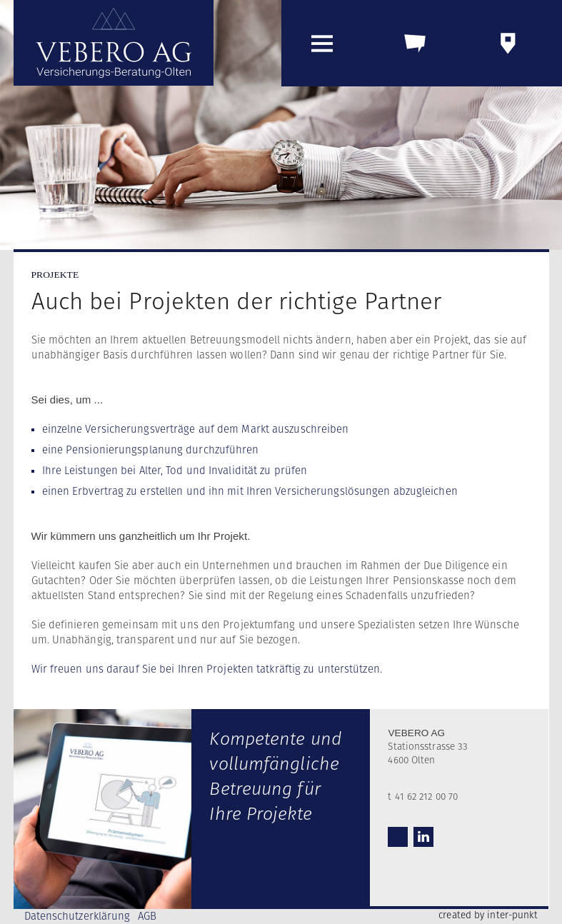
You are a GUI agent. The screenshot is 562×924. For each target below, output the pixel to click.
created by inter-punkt (488, 915)
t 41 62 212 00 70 (423, 797)
